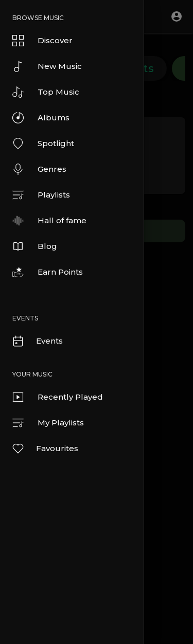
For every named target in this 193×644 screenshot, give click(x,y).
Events (37, 341)
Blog (35, 246)
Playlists (41, 195)
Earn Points (48, 272)
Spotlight (43, 144)
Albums (41, 118)
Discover (42, 41)
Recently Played (58, 397)
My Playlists (48, 423)
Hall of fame (49, 221)
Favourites (45, 449)
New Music (47, 66)
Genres (39, 169)
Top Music (46, 92)
